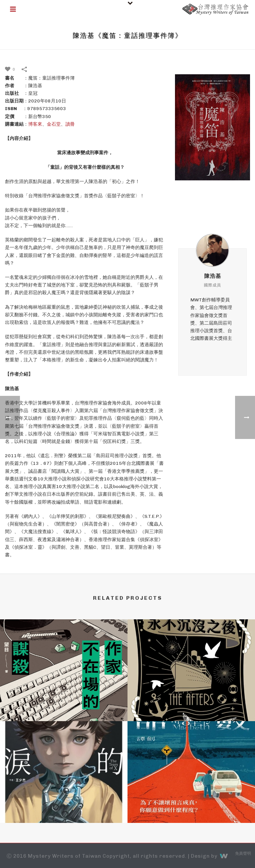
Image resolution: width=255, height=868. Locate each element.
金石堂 (54, 124)
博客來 (35, 124)
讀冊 (70, 124)
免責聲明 (243, 854)
